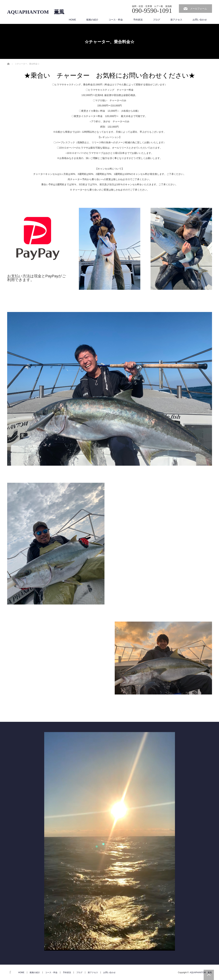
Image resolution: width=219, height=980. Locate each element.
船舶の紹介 (92, 20)
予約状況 (138, 20)
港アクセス (176, 20)
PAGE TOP (209, 975)
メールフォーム (199, 9)
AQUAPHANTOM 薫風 (36, 12)
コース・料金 (116, 20)
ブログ (157, 20)
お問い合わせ (200, 20)
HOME (73, 20)
